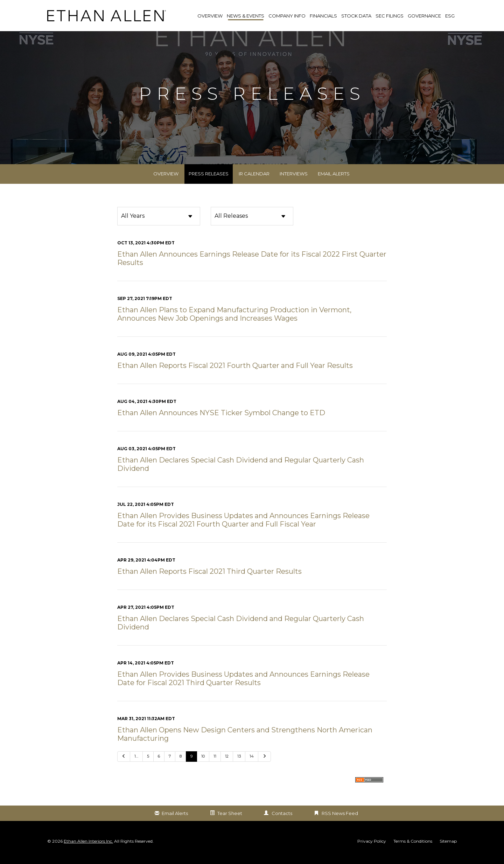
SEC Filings (390, 16)
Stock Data (356, 16)
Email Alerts (334, 181)
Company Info (287, 16)
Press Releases (209, 181)
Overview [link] (210, 16)
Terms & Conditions (413, 848)
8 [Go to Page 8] (181, 763)
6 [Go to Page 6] (159, 763)
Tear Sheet (230, 820)
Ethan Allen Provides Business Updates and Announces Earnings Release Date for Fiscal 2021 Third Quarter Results (243, 685)
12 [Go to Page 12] (227, 763)
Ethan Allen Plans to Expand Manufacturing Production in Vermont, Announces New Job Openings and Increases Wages (234, 321)
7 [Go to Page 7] (170, 763)
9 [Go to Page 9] (191, 763)
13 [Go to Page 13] (239, 763)
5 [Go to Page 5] (148, 763)
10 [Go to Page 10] (203, 763)
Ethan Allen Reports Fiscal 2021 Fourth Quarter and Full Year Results (235, 372)
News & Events (246, 16)
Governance (424, 16)
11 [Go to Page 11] (215, 763)
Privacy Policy (372, 848)
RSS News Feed (340, 820)
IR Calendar (254, 181)
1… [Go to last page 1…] (136, 763)
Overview (166, 181)
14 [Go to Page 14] (252, 763)
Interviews (294, 181)
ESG (450, 16)
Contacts (282, 820)
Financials (323, 16)
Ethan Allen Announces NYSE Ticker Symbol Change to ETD (221, 420)
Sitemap (448, 848)
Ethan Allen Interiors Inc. (88, 848)
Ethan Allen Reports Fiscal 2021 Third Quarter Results (209, 578)
